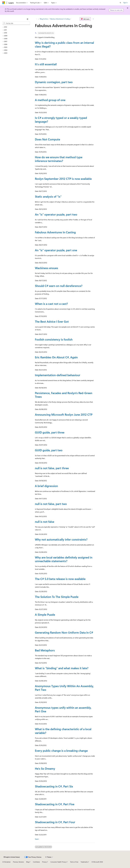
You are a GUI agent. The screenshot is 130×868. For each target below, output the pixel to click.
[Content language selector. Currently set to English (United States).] (12, 857)
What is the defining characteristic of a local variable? (63, 731)
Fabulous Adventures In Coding (60, 19)
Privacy (44, 862)
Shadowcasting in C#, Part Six (54, 786)
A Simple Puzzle (45, 614)
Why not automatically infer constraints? (61, 539)
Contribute (36, 862)
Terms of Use (74, 862)
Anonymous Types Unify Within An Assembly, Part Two (64, 688)
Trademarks (84, 862)
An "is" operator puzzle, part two (56, 214)
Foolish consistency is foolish (54, 339)
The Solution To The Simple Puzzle (57, 597)
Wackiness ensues (47, 268)
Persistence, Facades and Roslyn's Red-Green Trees (64, 395)
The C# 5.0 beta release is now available (60, 579)
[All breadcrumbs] (37, 19)
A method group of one (50, 100)
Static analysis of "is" (48, 196)
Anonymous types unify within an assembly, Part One (63, 709)
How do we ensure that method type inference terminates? (59, 159)
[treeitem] (16, 27)
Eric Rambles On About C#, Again (56, 357)
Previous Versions (18, 862)
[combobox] (16, 23)
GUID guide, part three (50, 432)
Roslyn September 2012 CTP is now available (63, 179)
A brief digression (46, 486)
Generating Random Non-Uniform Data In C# (64, 632)
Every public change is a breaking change (61, 751)
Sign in (125, 3)
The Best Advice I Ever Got (52, 321)
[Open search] (120, 3)
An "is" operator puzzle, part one (56, 250)
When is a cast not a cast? (51, 304)
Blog (28, 862)
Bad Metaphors (45, 650)
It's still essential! (46, 64)
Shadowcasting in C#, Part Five (55, 804)
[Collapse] (28, 19)
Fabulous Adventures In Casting (55, 232)
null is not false (45, 522)
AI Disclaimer (6, 862)
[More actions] (93, 19)
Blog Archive (44, 19)
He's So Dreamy (45, 768)
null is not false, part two (51, 504)
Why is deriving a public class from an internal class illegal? (64, 44)
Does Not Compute (48, 139)
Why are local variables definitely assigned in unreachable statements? (64, 559)
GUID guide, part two (49, 450)
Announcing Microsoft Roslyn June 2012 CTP (64, 414)
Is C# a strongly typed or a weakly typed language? (61, 119)
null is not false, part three (52, 468)
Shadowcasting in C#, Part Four (55, 822)
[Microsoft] (4, 3)
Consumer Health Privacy (58, 862)
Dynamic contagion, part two (54, 82)
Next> (37, 839)
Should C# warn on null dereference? (59, 286)
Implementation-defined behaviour (58, 375)
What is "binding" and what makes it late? (62, 668)
